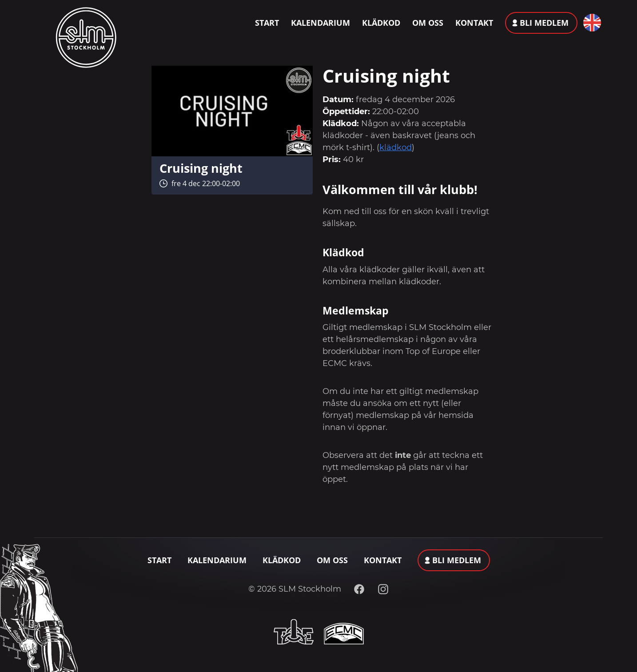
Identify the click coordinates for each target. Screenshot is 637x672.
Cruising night (201, 168)
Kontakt (474, 23)
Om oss (428, 23)
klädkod (396, 147)
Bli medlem (544, 23)
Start (267, 23)
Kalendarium (320, 23)
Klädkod (381, 23)
